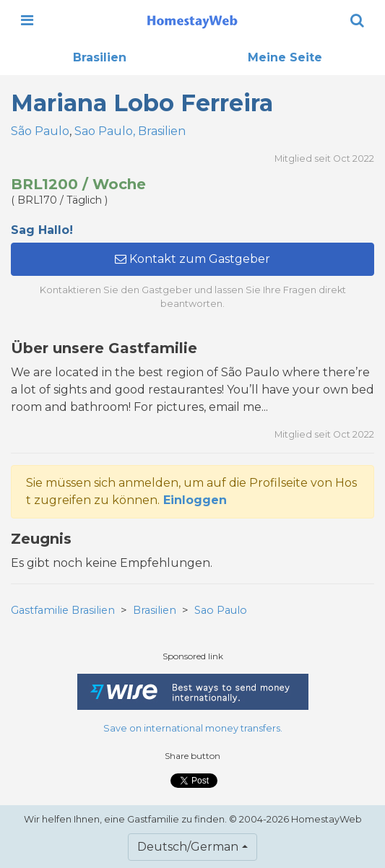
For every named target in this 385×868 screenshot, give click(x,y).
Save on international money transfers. (193, 728)
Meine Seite (285, 57)
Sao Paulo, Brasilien (130, 131)
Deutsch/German (188, 847)
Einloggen (195, 500)
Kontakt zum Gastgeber (192, 259)
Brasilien (100, 57)
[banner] (192, 20)
